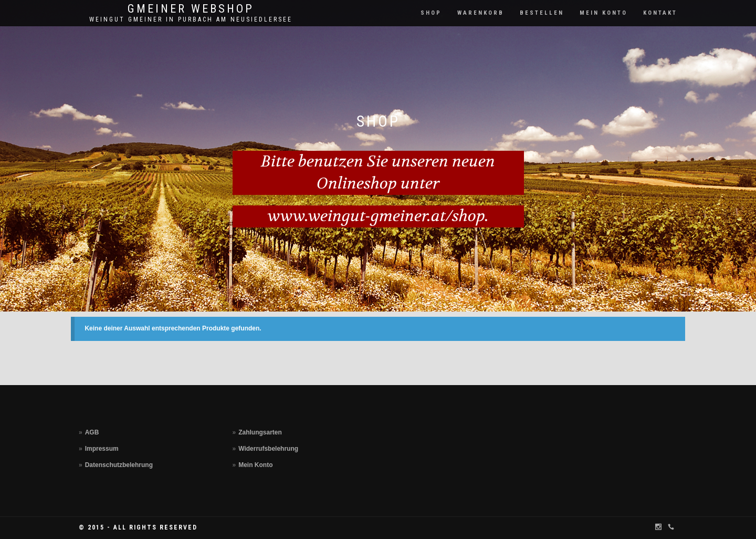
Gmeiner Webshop (191, 9)
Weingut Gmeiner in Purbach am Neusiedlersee (191, 19)
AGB (92, 432)
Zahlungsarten (260, 432)
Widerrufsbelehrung (268, 449)
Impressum (102, 449)
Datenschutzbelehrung (119, 465)
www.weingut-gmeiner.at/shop (376, 216)
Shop (431, 13)
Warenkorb (481, 13)
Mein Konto (603, 13)
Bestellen (542, 13)
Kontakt (660, 13)
